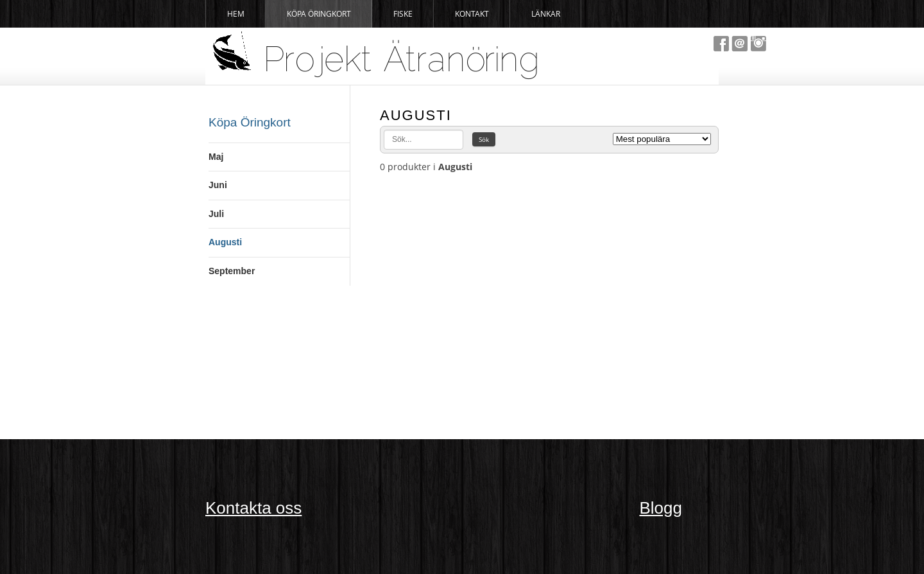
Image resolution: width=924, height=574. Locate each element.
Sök (484, 139)
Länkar (546, 14)
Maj (216, 157)
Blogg (661, 508)
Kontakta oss (253, 508)
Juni (218, 185)
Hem (236, 14)
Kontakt (472, 14)
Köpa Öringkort (319, 14)
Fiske (403, 14)
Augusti (225, 242)
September (232, 271)
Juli (216, 214)
